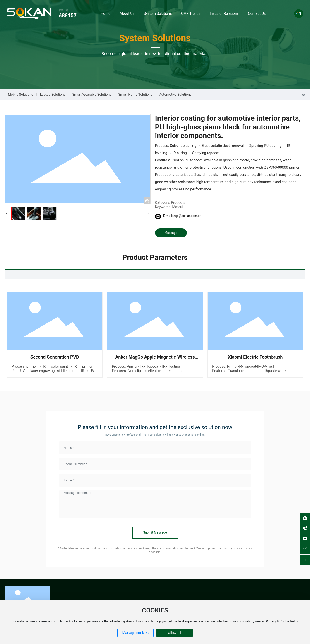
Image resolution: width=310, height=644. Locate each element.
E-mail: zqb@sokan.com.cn (182, 216)
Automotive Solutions (175, 95)
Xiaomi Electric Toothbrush (255, 357)
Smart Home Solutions (135, 95)
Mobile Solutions (21, 95)
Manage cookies (135, 633)
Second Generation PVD (55, 357)
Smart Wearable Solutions (92, 95)
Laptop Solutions (53, 95)
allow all (175, 633)
